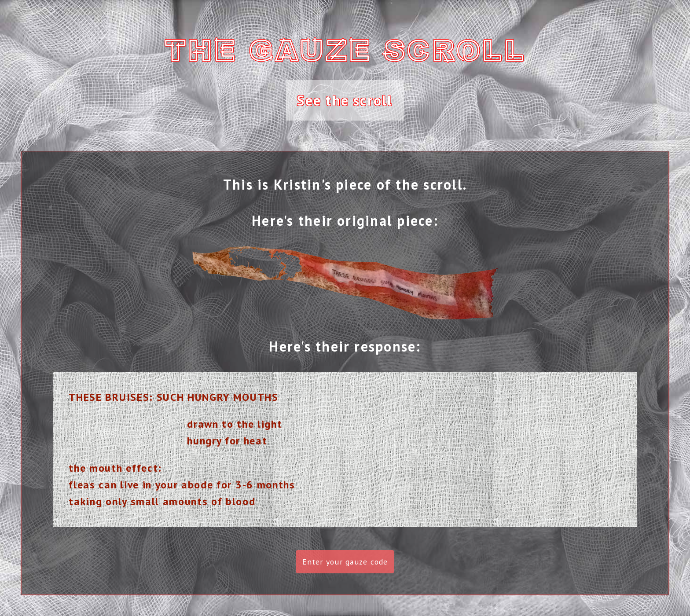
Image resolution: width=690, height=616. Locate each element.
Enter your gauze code (345, 562)
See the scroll (345, 100)
